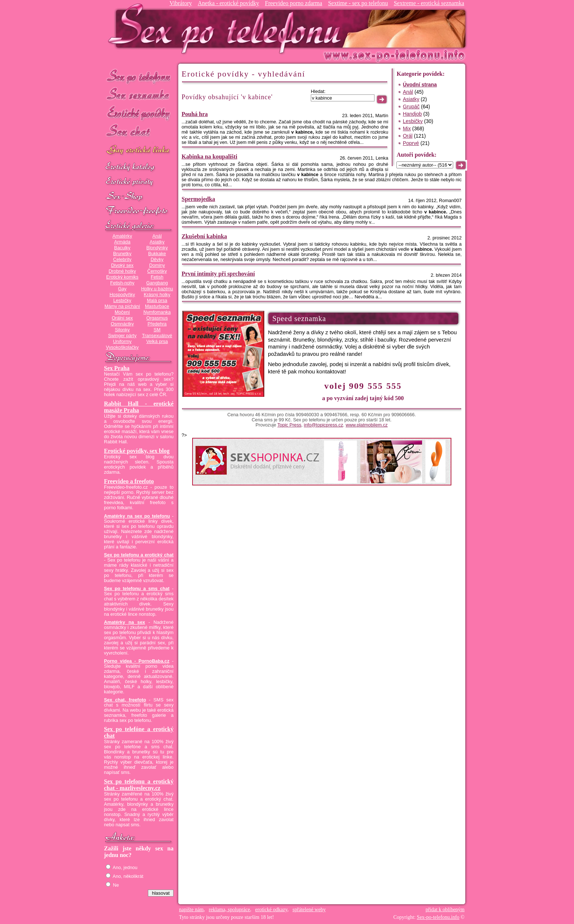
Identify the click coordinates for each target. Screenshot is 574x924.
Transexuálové (157, 336)
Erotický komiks (122, 277)
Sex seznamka (139, 95)
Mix (407, 128)
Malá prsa (157, 301)
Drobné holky (122, 271)
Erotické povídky (139, 113)
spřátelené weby (309, 910)
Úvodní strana (420, 85)
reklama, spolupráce (229, 910)
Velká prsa (157, 342)
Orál (407, 136)
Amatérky (122, 236)
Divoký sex (122, 265)
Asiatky (157, 242)
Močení (122, 312)
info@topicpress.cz (323, 425)
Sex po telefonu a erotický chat (139, 555)
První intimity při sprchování (218, 274)
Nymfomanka (157, 312)
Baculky (122, 248)
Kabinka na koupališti (209, 157)
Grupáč (411, 107)
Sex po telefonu (139, 76)
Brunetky (122, 254)
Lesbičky (122, 301)
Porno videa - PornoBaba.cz (137, 661)
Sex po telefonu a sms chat (137, 589)
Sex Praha (117, 368)
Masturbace (157, 306)
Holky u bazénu (157, 289)
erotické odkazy (271, 910)
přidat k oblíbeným (445, 910)
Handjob (412, 114)
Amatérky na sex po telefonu (137, 516)
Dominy (157, 265)
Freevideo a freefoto (129, 481)
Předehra (157, 324)
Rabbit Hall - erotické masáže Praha (139, 407)
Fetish (157, 277)
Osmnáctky (122, 324)
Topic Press (289, 425)
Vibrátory (181, 3)
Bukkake (157, 254)
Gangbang (157, 283)
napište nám (191, 910)
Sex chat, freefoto (125, 700)
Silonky (122, 330)
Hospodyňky (122, 295)
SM (157, 330)
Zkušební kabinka (204, 236)
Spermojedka (198, 199)
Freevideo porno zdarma (294, 3)
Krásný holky (157, 295)
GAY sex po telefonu (139, 151)
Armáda (122, 242)
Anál (157, 236)
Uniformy (122, 342)
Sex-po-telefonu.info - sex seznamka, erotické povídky (227, 28)
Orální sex (122, 318)
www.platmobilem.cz (367, 425)
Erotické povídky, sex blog (137, 451)
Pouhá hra (195, 114)
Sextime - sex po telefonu (358, 3)
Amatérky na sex (124, 622)
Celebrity (122, 260)
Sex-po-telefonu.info (438, 917)
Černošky (157, 271)
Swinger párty (122, 336)
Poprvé (411, 143)
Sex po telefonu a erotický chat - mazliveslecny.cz (139, 785)
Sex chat (139, 132)
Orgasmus (157, 318)
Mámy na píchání (122, 306)
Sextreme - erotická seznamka (429, 3)
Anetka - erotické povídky (228, 3)
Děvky (157, 260)
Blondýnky (157, 248)
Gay (122, 289)
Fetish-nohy (122, 283)
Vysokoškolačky (122, 347)
